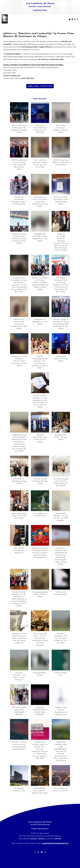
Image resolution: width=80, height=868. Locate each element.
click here (58, 839)
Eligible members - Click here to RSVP (40, 85)
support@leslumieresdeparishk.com (55, 843)
